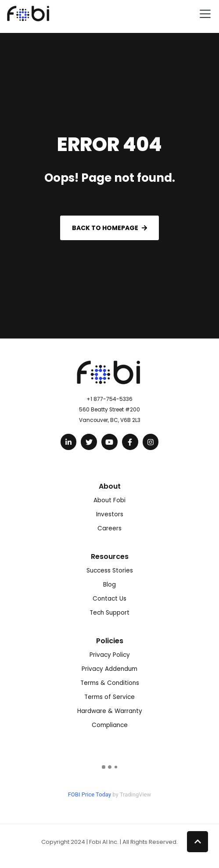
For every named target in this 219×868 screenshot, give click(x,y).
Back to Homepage (109, 228)
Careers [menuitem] (109, 528)
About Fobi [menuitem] (109, 500)
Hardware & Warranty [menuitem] (110, 711)
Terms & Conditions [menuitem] (110, 683)
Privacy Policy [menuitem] (110, 655)
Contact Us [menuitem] (109, 599)
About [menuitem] (110, 486)
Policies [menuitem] (110, 641)
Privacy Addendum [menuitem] (109, 669)
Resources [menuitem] (110, 556)
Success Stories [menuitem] (110, 571)
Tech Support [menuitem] (109, 613)
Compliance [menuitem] (110, 725)
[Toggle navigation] (205, 14)
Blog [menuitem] (109, 585)
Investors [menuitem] (110, 514)
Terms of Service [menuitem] (109, 697)
